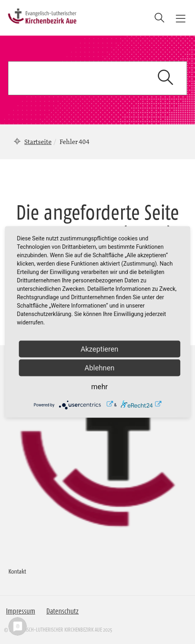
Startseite (38, 142)
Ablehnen (99, 368)
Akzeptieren (100, 349)
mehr (99, 387)
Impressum (21, 611)
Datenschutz (63, 611)
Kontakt (17, 571)
